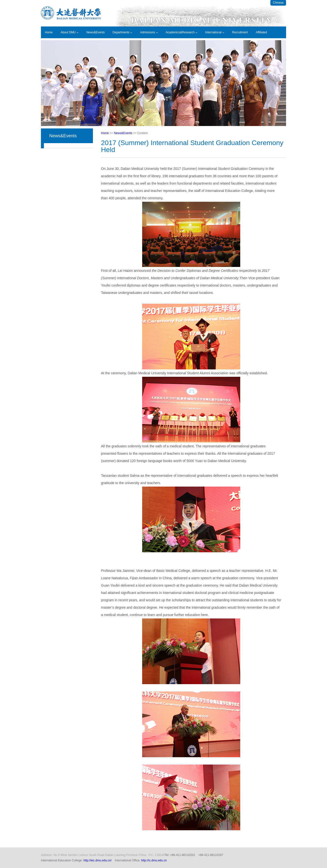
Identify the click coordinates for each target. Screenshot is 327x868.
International (215, 32)
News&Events (95, 32)
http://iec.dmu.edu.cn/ (97, 860)
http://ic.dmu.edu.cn (154, 860)
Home (49, 32)
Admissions (149, 32)
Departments (122, 32)
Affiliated (261, 32)
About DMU (69, 32)
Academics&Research (182, 32)
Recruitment (240, 32)
